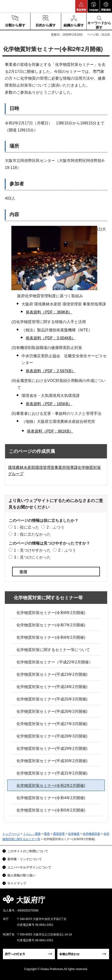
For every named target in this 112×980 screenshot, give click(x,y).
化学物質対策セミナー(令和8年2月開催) (51, 613)
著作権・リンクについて (25, 859)
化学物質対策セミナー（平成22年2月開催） (55, 662)
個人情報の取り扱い (21, 875)
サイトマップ (17, 883)
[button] (81, 6)
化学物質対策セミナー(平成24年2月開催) (52, 687)
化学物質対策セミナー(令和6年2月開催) (51, 637)
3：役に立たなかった (32, 534)
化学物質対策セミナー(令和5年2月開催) (51, 810)
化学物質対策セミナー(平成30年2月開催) (52, 761)
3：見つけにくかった (32, 557)
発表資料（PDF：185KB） (49, 404)
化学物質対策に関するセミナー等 (48, 598)
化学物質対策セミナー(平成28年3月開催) (52, 736)
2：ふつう (56, 527)
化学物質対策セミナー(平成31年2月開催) (52, 773)
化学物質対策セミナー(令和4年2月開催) (51, 798)
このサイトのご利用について (28, 851)
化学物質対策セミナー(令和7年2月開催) (51, 625)
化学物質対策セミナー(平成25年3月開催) (52, 699)
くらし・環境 (32, 834)
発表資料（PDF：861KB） (50, 431)
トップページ (11, 834)
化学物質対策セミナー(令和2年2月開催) (51, 786)
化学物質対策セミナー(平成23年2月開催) (52, 674)
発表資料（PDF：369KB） (49, 312)
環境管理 (59, 834)
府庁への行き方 (15, 954)
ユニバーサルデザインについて (29, 867)
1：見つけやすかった (32, 550)
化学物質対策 (91, 834)
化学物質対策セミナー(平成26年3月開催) (52, 711)
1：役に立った (26, 527)
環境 (47, 834)
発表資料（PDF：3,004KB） (50, 338)
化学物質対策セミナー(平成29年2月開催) (52, 748)
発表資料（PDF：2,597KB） (50, 371)
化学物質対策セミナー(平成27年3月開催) (52, 724)
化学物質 (74, 834)
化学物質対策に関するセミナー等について (53, 650)
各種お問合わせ (69, 954)
